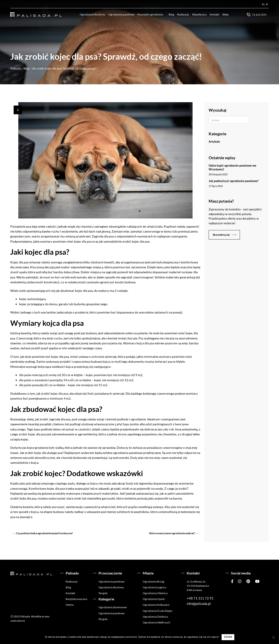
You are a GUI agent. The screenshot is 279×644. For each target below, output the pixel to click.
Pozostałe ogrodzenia (150, 14)
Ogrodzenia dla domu (92, 14)
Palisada (16, 68)
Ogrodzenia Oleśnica (155, 593)
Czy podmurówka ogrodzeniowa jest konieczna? (44, 533)
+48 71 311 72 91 (200, 598)
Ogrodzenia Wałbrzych (156, 622)
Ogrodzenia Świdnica (155, 617)
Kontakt (214, 14)
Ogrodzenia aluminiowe (113, 607)
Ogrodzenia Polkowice (156, 605)
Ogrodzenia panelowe (121, 14)
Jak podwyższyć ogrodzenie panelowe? (234, 181)
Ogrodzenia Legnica (154, 587)
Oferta (70, 605)
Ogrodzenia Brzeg (153, 582)
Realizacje (183, 14)
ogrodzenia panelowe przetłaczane (137, 453)
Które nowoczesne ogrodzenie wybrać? (172, 533)
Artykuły (214, 142)
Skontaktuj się (221, 235)
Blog (171, 14)
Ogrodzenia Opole (154, 599)
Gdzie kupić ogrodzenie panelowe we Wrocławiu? (232, 167)
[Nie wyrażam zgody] (273, 637)
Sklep (225, 14)
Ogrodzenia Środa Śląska (157, 611)
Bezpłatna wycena (76, 599)
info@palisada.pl (199, 604)
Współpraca (199, 14)
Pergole (103, 593)
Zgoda (228, 637)
